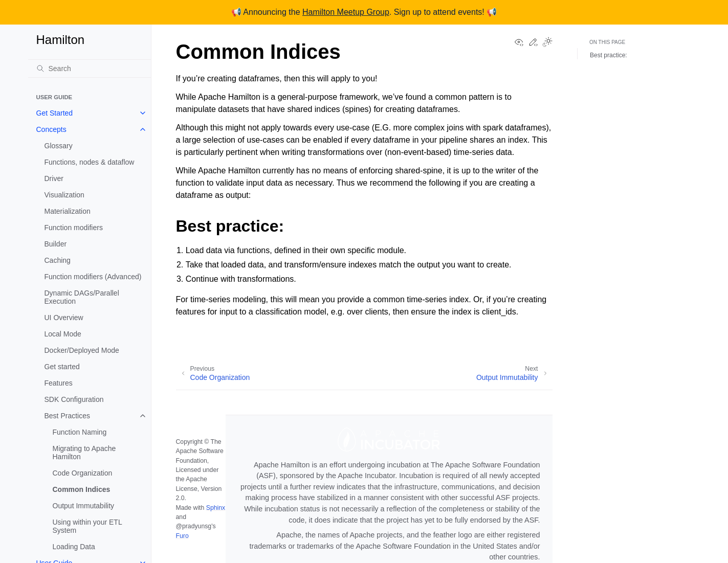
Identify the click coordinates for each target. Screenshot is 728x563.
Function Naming (80, 432)
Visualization (64, 195)
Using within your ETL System (87, 526)
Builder (56, 244)
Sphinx (216, 508)
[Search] (90, 69)
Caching (58, 260)
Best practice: (609, 55)
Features (59, 383)
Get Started (55, 113)
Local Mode (63, 334)
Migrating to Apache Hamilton (84, 453)
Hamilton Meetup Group (346, 12)
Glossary (59, 146)
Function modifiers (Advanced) (93, 277)
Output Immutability (84, 506)
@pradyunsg (194, 526)
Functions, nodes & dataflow (90, 162)
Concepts (51, 129)
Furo (182, 536)
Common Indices (82, 489)
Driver (54, 178)
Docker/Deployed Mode (82, 350)
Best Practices (67, 416)
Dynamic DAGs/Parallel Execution (82, 297)
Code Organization (83, 473)
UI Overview (64, 318)
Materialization (68, 211)
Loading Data (74, 547)
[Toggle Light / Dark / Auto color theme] (547, 43)
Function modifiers (74, 228)
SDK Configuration (74, 399)
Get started (62, 367)
